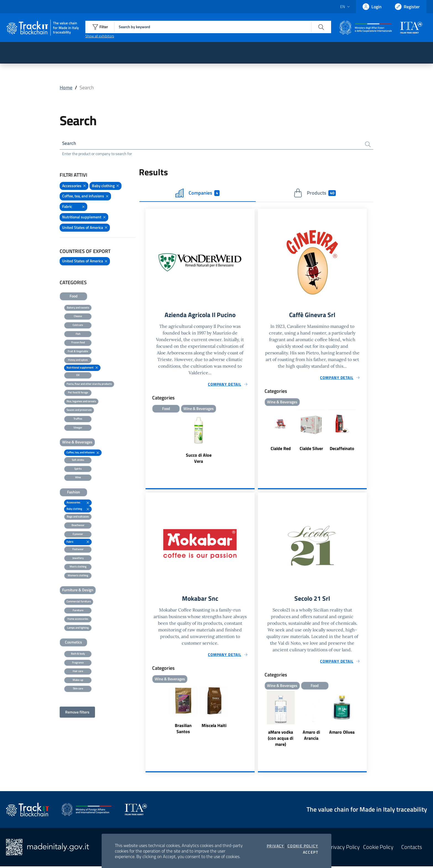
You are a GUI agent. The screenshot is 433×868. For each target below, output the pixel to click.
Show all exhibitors (100, 36)
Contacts (412, 849)
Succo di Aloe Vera (199, 459)
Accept (311, 852)
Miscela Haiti (214, 727)
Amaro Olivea (342, 734)
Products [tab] (315, 194)
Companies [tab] (197, 194)
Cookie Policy (303, 846)
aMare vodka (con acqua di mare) (281, 740)
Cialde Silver (311, 449)
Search (69, 144)
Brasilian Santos (183, 730)
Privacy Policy (344, 849)
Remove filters (77, 713)
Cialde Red (281, 449)
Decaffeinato (342, 449)
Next (364, 434)
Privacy (275, 846)
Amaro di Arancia (311, 737)
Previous (260, 434)
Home (66, 87)
